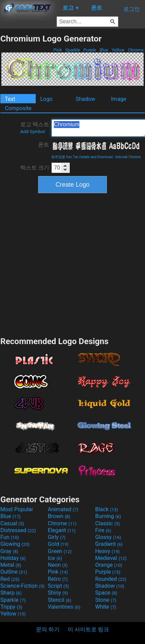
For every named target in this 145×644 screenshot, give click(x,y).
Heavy (107, 551)
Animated (63, 509)
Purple (90, 50)
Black (107, 509)
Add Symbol (32, 132)
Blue (104, 50)
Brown (59, 516)
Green (60, 551)
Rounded (111, 579)
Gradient (109, 544)
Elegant (62, 530)
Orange (109, 565)
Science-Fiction (23, 586)
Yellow (118, 50)
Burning (108, 516)
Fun (10, 537)
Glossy (108, 537)
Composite (18, 108)
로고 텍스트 (35, 128)
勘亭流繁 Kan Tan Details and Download (82, 157)
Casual (12, 523)
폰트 (44, 145)
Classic (108, 523)
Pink (58, 50)
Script (58, 586)
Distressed (18, 530)
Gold (58, 544)
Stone (106, 600)
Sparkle (73, 50)
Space (106, 593)
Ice (55, 558)
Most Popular (17, 509)
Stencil (59, 600)
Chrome (136, 50)
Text (10, 99)
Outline (14, 572)
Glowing (15, 544)
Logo (46, 99)
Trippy (11, 607)
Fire (103, 530)
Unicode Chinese (128, 157)
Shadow (85, 99)
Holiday (13, 558)
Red (10, 579)
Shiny (58, 593)
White (106, 607)
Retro (58, 579)
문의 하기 (48, 629)
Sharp (11, 593)
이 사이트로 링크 (88, 629)
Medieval (111, 558)
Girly (57, 537)
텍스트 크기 (35, 168)
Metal (11, 565)
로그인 (132, 9)
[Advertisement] (64, 264)
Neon (58, 565)
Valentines (64, 607)
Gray (9, 551)
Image (119, 99)
